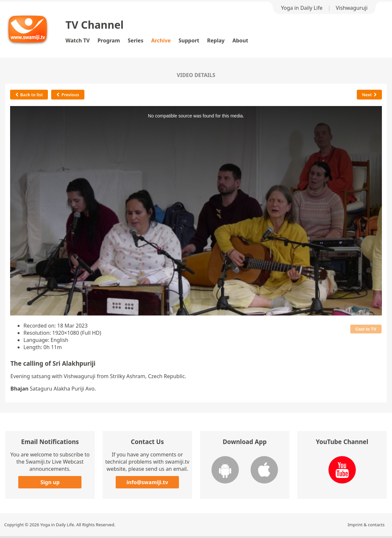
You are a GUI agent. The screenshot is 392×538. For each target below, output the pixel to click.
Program (109, 40)
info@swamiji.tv (147, 482)
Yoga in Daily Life (302, 8)
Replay (216, 40)
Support (189, 40)
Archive (161, 40)
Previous (68, 95)
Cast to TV (366, 329)
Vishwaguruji (352, 8)
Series (136, 40)
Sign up (50, 482)
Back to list (29, 95)
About (240, 40)
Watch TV (78, 40)
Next (369, 95)
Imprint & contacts (366, 525)
